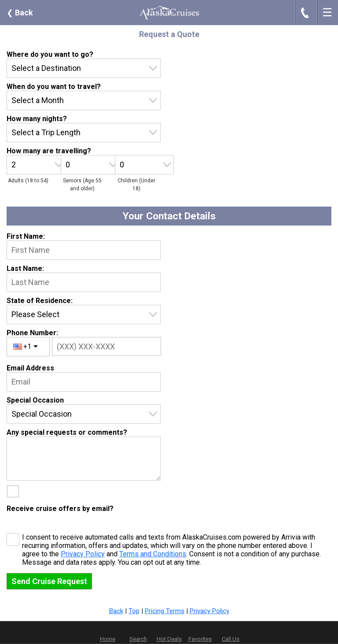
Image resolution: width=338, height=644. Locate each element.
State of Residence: (40, 301)
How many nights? (37, 119)
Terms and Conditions (153, 554)
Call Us (231, 639)
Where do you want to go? (50, 54)
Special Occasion (35, 400)
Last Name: (25, 268)
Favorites (200, 633)
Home (108, 639)
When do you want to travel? (54, 87)
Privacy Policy (83, 554)
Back (20, 13)
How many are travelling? (49, 151)
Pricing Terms (165, 611)
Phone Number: (32, 333)
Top (134, 611)
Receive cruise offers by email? (60, 509)
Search (138, 639)
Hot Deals (169, 639)
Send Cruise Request (49, 581)
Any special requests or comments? (67, 432)
